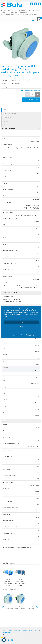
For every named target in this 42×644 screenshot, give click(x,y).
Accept (21, 322)
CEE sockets (4, 12)
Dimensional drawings (11, 114)
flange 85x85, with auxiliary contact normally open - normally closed (19, 14)
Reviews (6, 125)
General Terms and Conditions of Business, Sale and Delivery (17, 630)
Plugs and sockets (34, 10)
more (21, 331)
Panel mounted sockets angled (17, 12)
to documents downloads (31, 90)
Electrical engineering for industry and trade (16, 10)
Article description (10, 110)
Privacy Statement (6, 632)
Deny (21, 327)
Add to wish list (31, 100)
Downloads (7, 117)
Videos (6, 121)
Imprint (37, 630)
